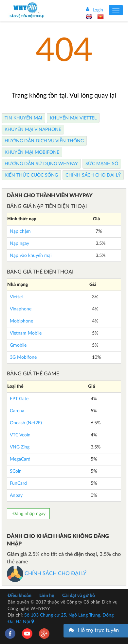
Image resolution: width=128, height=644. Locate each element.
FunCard (18, 483)
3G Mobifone (23, 357)
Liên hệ (47, 596)
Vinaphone (21, 309)
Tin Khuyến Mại (23, 118)
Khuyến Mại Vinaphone (33, 130)
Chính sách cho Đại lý (93, 175)
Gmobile (18, 345)
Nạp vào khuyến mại (31, 256)
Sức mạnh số (102, 164)
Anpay (16, 495)
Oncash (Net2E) (26, 423)
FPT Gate (19, 399)
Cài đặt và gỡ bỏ (79, 596)
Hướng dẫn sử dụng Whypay (41, 164)
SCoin (16, 471)
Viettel (16, 297)
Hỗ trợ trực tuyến (98, 630)
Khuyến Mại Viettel (73, 118)
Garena (17, 411)
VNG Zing (20, 447)
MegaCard (20, 459)
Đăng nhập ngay (28, 514)
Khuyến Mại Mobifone (32, 152)
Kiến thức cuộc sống (31, 175)
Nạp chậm (20, 231)
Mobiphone (21, 321)
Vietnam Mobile (26, 333)
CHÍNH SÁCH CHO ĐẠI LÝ (47, 573)
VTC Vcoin (20, 435)
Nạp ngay (19, 243)
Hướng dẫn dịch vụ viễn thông (44, 141)
